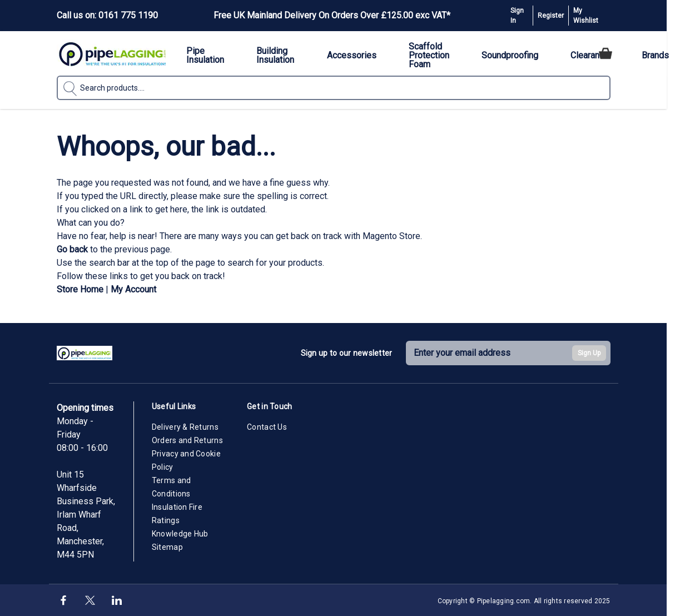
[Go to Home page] (112, 54)
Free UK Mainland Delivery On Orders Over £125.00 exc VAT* (332, 15)
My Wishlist (586, 16)
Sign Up (589, 353)
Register (551, 16)
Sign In (517, 16)
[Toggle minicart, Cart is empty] (605, 53)
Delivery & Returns (185, 427)
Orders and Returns (187, 440)
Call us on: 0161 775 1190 (107, 15)
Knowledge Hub (180, 534)
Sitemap (167, 547)
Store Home (80, 289)
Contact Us (267, 427)
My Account (133, 289)
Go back (72, 249)
